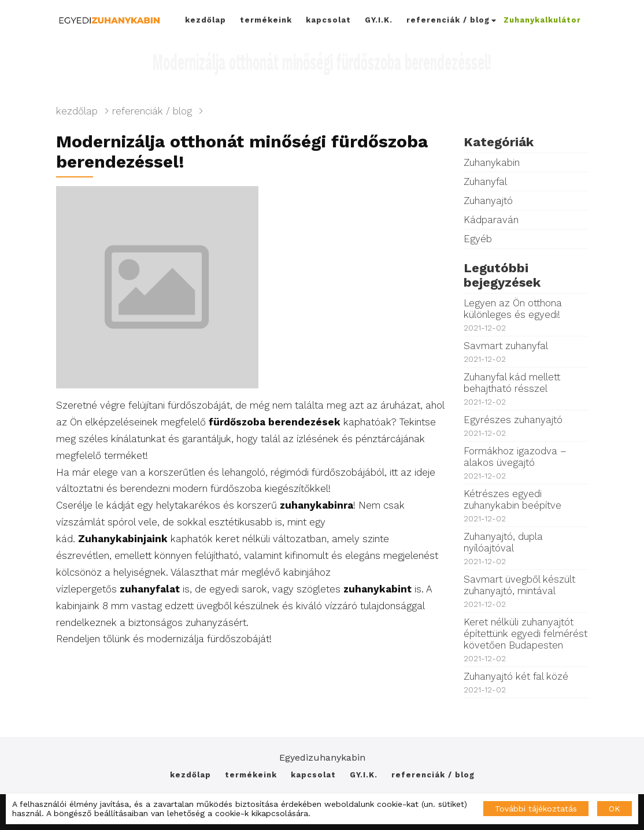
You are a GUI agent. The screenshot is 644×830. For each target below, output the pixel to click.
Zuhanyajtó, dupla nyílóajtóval (526, 548)
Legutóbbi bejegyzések (502, 275)
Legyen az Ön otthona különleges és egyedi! (526, 315)
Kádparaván (491, 220)
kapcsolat (328, 20)
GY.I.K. (379, 20)
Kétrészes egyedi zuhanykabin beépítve (526, 505)
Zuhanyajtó (488, 201)
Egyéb (478, 239)
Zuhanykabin (492, 162)
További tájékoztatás (536, 809)
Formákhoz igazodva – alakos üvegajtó (526, 463)
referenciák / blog (451, 20)
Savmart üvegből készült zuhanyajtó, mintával (526, 591)
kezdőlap (206, 20)
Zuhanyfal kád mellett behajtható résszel (526, 389)
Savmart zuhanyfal (526, 352)
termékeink (266, 20)
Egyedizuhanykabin (322, 757)
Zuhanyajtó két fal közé (526, 682)
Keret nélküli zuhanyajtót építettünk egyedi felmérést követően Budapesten (526, 640)
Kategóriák (499, 142)
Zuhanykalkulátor (542, 20)
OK (615, 809)
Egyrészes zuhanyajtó (526, 426)
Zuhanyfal (485, 181)
